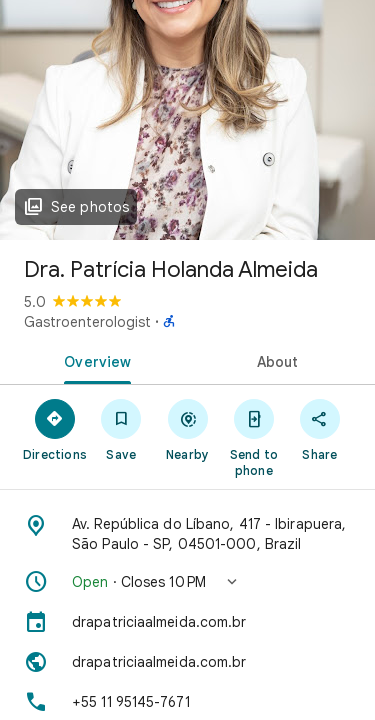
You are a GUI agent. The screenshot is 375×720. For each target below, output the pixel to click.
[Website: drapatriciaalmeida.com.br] (187, 662)
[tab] (94, 360)
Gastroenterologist (87, 322)
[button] (187, 582)
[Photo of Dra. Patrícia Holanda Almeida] (187, 120)
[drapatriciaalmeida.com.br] (187, 622)
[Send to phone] (254, 437)
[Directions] (55, 429)
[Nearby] (187, 429)
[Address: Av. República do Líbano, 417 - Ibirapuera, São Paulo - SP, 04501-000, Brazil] (187, 534)
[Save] (121, 429)
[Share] (320, 429)
